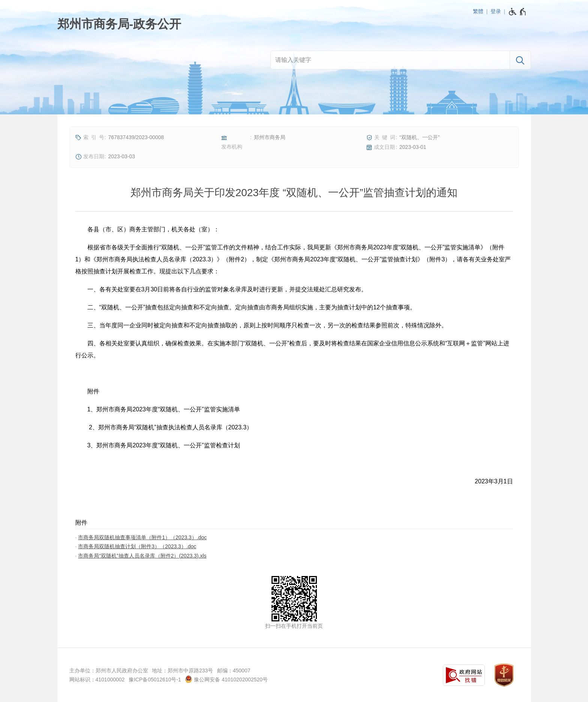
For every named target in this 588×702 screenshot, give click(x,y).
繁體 (478, 11)
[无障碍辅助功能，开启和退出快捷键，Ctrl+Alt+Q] (518, 12)
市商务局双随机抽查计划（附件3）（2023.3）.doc (137, 546)
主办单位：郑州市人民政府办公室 (109, 670)
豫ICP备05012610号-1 (155, 679)
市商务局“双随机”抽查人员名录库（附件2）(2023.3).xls (142, 556)
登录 (496, 11)
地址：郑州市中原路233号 (182, 670)
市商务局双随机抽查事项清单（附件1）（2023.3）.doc (142, 537)
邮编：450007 (234, 670)
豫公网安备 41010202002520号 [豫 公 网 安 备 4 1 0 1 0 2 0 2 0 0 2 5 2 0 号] (226, 679)
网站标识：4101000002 (97, 679)
